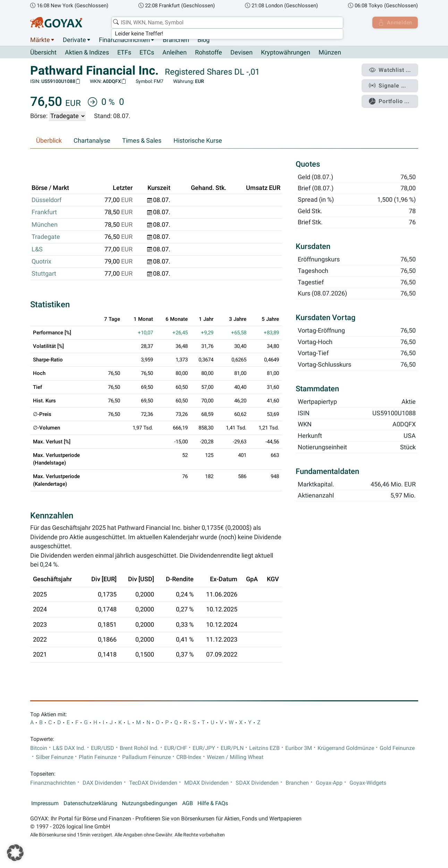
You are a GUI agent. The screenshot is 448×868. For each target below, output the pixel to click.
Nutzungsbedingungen (150, 803)
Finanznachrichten (124, 40)
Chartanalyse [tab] (92, 141)
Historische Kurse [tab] (198, 141)
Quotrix (41, 262)
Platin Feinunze (98, 757)
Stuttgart (44, 274)
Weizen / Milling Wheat (235, 757)
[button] (15, 853)
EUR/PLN (232, 748)
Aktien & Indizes (87, 53)
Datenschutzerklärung (90, 803)
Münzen (330, 53)
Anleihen (175, 53)
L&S (37, 249)
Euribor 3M (299, 748)
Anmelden (394, 23)
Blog (204, 40)
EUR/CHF (176, 748)
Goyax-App (329, 783)
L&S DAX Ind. (69, 748)
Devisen (242, 53)
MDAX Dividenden (206, 783)
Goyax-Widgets (368, 783)
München (45, 225)
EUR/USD (103, 748)
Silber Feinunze (54, 757)
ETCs (147, 53)
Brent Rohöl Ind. (139, 748)
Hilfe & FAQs (213, 803)
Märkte (40, 40)
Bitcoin (39, 748)
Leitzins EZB (264, 748)
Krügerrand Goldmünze (346, 748)
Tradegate (46, 237)
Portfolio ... (391, 99)
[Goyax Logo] (56, 23)
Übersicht (43, 52)
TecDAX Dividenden (153, 783)
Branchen (176, 40)
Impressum (45, 803)
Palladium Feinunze (146, 757)
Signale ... (389, 84)
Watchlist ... (391, 70)
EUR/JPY (204, 748)
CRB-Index (189, 757)
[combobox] (226, 23)
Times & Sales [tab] (142, 141)
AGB (188, 803)
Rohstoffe (209, 53)
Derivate (74, 40)
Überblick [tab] (49, 141)
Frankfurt (44, 212)
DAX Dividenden (102, 783)
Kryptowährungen (286, 53)
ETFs (124, 53)
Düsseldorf (47, 200)
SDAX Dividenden (257, 783)
